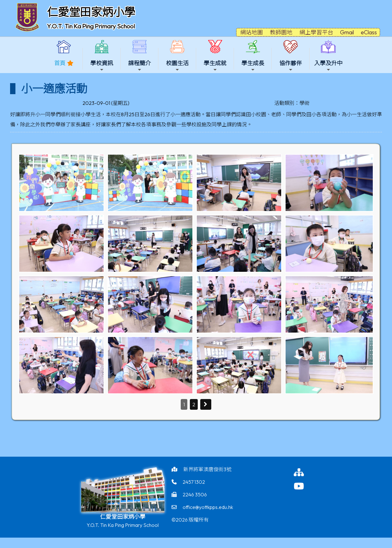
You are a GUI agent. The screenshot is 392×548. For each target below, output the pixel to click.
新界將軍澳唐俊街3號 (207, 469)
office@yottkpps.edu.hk (208, 507)
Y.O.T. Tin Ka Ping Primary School (91, 26)
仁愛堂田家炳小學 (91, 12)
